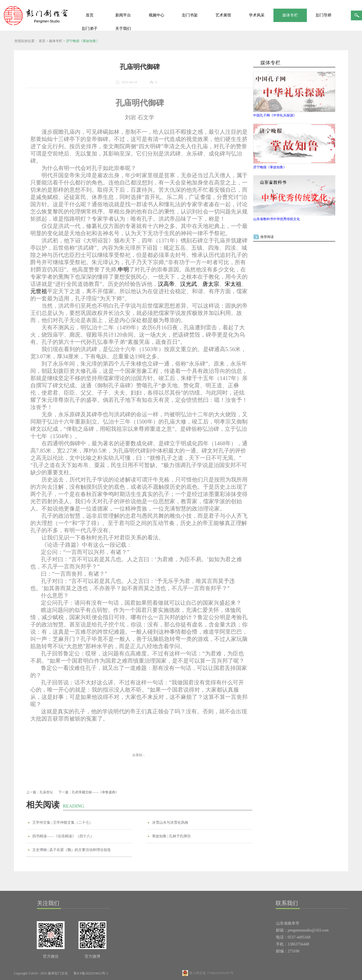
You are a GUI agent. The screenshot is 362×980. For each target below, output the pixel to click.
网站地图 (121, 973)
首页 (90, 15)
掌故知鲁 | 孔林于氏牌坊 (171, 836)
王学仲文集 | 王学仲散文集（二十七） (63, 822)
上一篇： (40, 792)
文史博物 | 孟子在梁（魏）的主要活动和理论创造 (72, 850)
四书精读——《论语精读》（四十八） (63, 836)
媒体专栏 (56, 41)
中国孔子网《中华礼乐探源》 (275, 115)
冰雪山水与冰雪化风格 (170, 822)
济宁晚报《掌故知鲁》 (83, 41)
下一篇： (89, 792)
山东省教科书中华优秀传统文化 (277, 219)
